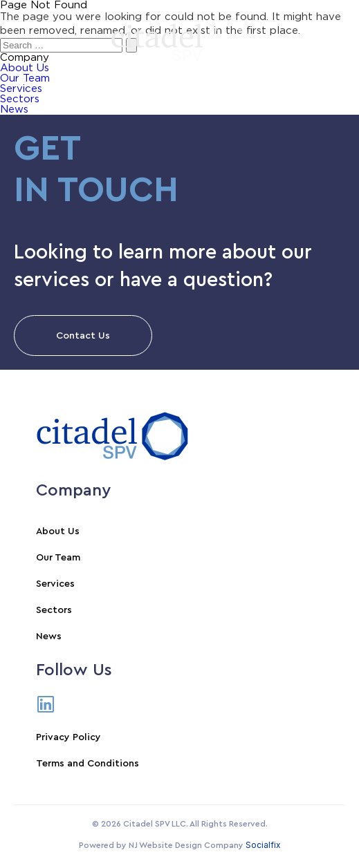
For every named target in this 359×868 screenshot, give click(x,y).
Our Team (58, 558)
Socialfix (263, 845)
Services (21, 89)
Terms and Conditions (88, 764)
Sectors (20, 99)
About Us (58, 531)
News (14, 110)
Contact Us (83, 336)
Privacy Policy (68, 737)
